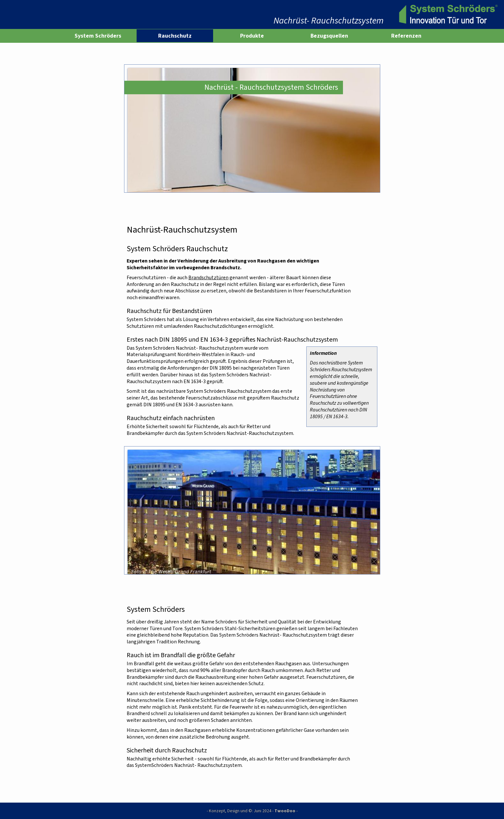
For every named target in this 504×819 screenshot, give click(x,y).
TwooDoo (285, 811)
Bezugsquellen (329, 36)
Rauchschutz (175, 36)
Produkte (252, 36)
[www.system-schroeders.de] (447, 14)
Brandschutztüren (208, 277)
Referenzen (406, 36)
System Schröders (98, 36)
